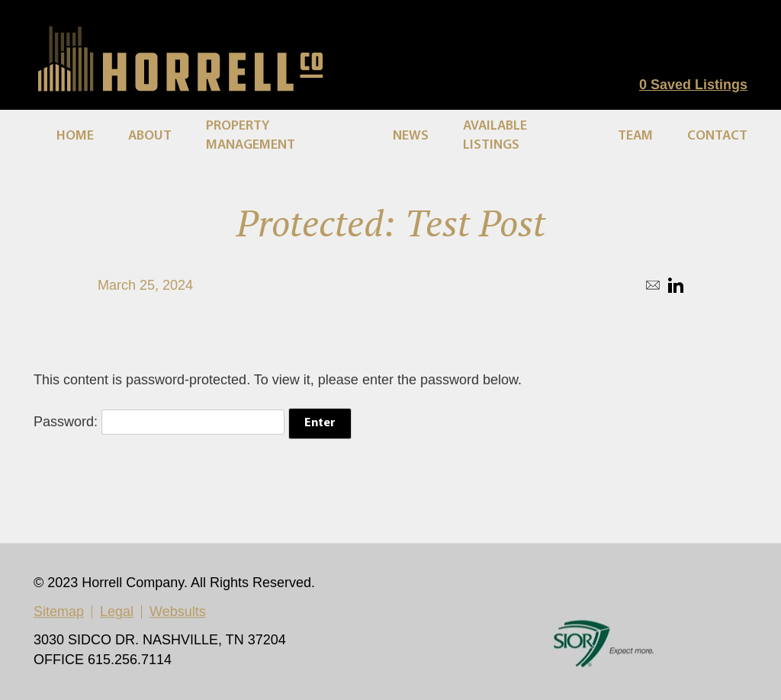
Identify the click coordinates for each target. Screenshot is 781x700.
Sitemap (59, 612)
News (411, 136)
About (150, 136)
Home (75, 136)
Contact (717, 136)
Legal (117, 612)
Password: (159, 422)
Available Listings (495, 136)
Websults (178, 612)
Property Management (251, 136)
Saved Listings (693, 85)
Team (635, 136)
